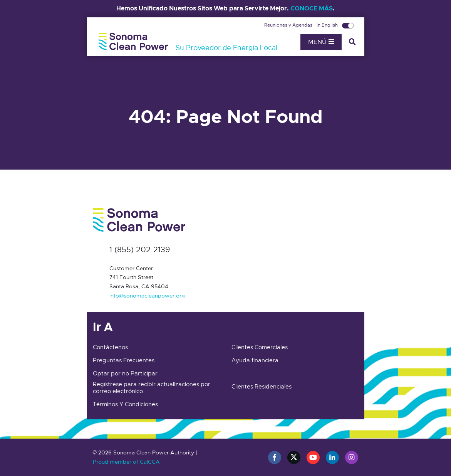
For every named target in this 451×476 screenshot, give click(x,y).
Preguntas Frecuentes (124, 360)
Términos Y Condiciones (125, 404)
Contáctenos (110, 347)
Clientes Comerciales (260, 347)
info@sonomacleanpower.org (147, 296)
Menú (321, 42)
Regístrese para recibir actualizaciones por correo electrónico (152, 388)
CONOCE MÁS (312, 8)
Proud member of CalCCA (126, 462)
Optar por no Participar (125, 373)
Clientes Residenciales (262, 387)
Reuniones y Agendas (289, 25)
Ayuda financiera (255, 360)
